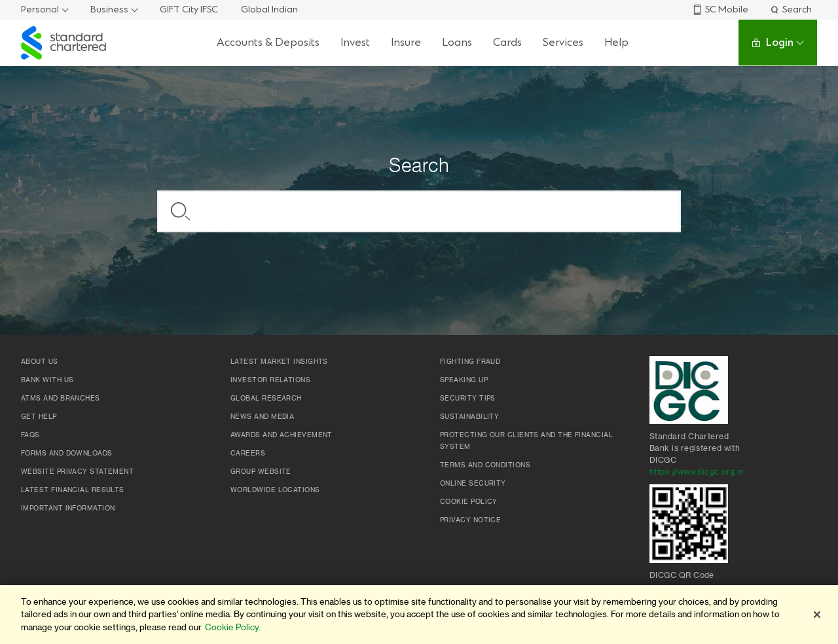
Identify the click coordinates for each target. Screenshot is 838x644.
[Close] (817, 615)
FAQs (30, 435)
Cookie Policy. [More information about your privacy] (233, 627)
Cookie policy (469, 502)
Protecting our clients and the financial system (526, 441)
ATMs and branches (61, 399)
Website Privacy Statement (77, 472)
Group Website (261, 472)
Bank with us (47, 380)
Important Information (68, 509)
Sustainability (469, 417)
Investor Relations (270, 380)
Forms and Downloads (67, 454)
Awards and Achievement (282, 435)
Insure (406, 42)
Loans (457, 42)
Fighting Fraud (470, 362)
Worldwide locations (275, 490)
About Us (40, 362)
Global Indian (269, 9)
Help (616, 42)
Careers (248, 454)
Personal (40, 9)
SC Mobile (720, 9)
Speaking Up (464, 380)
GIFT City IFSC (189, 9)
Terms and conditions (485, 465)
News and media (262, 417)
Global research (266, 399)
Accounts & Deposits (268, 42)
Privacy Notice (470, 520)
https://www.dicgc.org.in (697, 472)
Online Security (473, 484)
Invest (355, 42)
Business (109, 9)
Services (563, 42)
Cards (507, 42)
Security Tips (468, 399)
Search (791, 9)
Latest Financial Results (73, 490)
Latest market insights (279, 362)
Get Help (39, 417)
